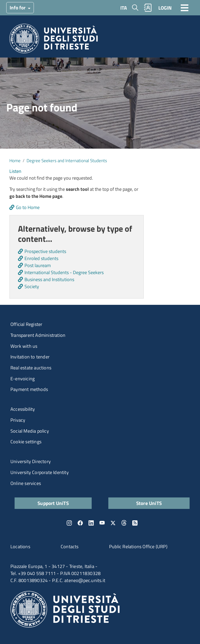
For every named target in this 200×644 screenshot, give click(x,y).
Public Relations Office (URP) (138, 547)
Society (32, 286)
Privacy (18, 420)
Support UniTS (53, 503)
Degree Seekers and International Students (67, 160)
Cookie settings (26, 442)
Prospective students (45, 251)
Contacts (70, 547)
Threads (124, 523)
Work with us (24, 346)
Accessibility (23, 409)
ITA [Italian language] (124, 8)
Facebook (80, 523)
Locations (20, 547)
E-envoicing (23, 379)
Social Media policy (30, 431)
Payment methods (29, 389)
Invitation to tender (30, 357)
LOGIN (165, 8)
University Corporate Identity (40, 472)
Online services (26, 483)
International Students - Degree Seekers (64, 272)
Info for (18, 7)
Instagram (69, 523)
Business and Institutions (49, 279)
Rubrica (148, 8)
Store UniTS (149, 503)
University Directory (31, 461)
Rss (135, 523)
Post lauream (38, 265)
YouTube (102, 523)
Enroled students (41, 258)
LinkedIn (91, 523)
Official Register (26, 324)
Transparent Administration (38, 335)
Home (15, 160)
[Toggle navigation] (185, 8)
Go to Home (28, 207)
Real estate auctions (31, 368)
